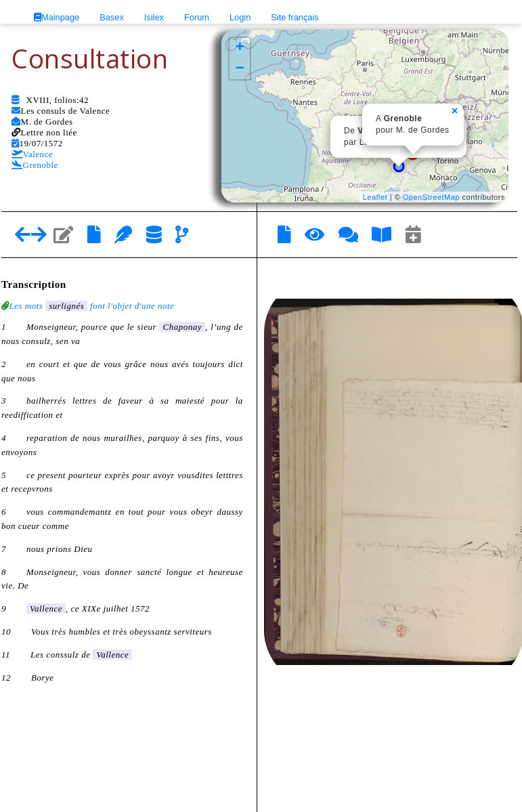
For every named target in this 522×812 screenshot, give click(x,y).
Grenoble (35, 165)
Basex (112, 17)
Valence (32, 154)
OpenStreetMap (431, 197)
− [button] (240, 69)
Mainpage (57, 17)
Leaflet (375, 197)
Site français (295, 17)
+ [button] (240, 48)
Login (240, 17)
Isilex (154, 17)
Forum (197, 17)
